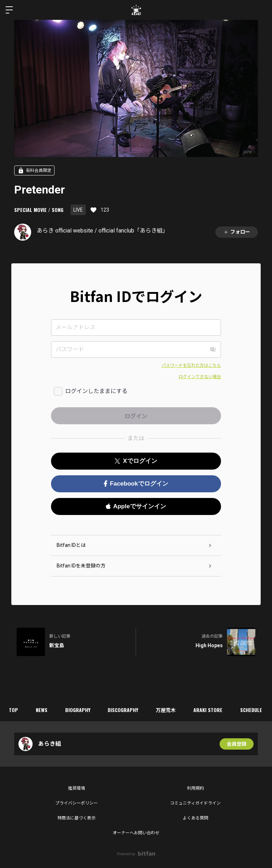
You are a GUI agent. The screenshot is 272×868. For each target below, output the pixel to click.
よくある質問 (195, 818)
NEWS (42, 710)
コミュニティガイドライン (195, 803)
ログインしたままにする (96, 391)
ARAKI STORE (208, 710)
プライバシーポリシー (76, 803)
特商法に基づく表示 (76, 818)
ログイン (261, 10)
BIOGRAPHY (78, 710)
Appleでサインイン (136, 506)
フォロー (237, 232)
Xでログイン (136, 461)
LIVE (78, 210)
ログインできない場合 (200, 377)
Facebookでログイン (136, 484)
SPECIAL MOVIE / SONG (39, 210)
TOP (13, 710)
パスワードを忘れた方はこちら (191, 365)
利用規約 (195, 788)
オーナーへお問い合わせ (136, 833)
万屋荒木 (166, 710)
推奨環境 (76, 788)
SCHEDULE (251, 710)
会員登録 (237, 744)
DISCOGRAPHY (123, 710)
